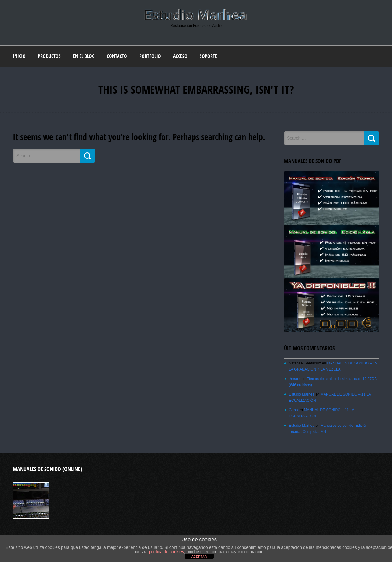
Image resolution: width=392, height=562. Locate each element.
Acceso (180, 56)
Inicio (19, 56)
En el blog (84, 56)
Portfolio (150, 56)
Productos (49, 56)
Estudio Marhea (302, 394)
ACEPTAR (199, 557)
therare (295, 379)
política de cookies (167, 552)
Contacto (117, 56)
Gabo (293, 410)
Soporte (208, 56)
